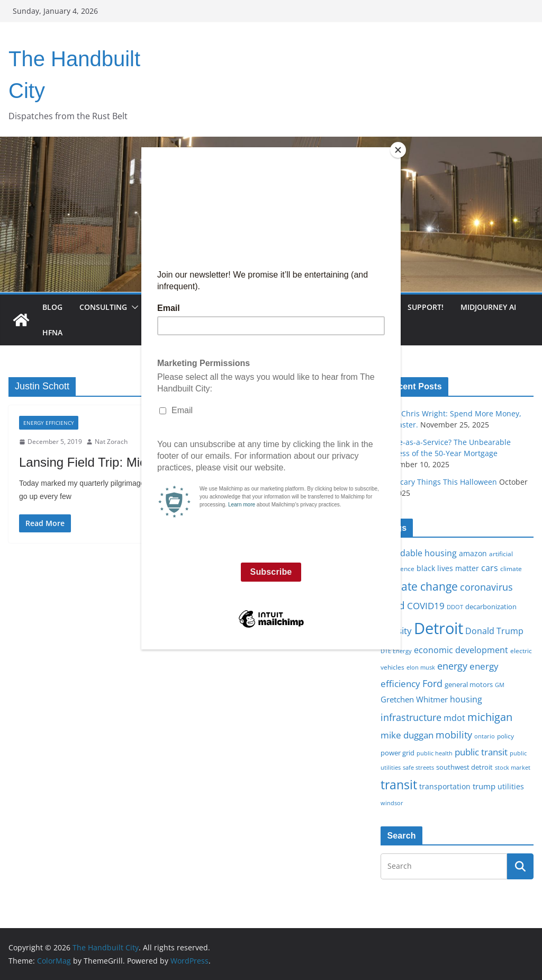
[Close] (398, 150)
